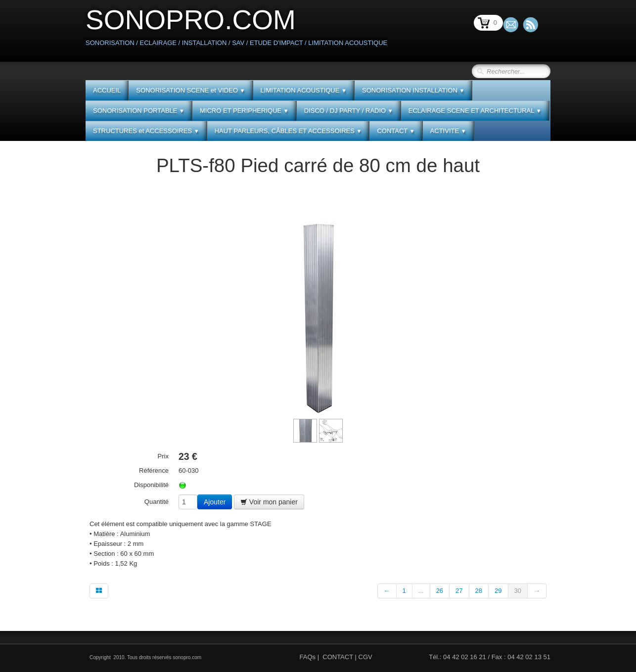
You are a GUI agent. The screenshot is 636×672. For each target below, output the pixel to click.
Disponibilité (151, 485)
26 (440, 591)
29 (498, 591)
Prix (163, 456)
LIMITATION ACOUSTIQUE (304, 90)
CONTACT (396, 131)
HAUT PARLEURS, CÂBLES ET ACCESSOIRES (288, 131)
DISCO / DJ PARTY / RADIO (349, 111)
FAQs (308, 657)
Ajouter (215, 502)
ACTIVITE (448, 131)
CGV (365, 657)
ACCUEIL (107, 90)
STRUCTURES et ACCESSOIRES (146, 131)
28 (479, 591)
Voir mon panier (269, 502)
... (421, 591)
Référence (154, 470)
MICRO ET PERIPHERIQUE (244, 111)
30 (518, 591)
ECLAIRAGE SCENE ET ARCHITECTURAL (475, 111)
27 (459, 591)
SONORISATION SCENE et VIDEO (190, 90)
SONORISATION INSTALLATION (413, 90)
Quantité (157, 502)
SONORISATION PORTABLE (139, 111)
